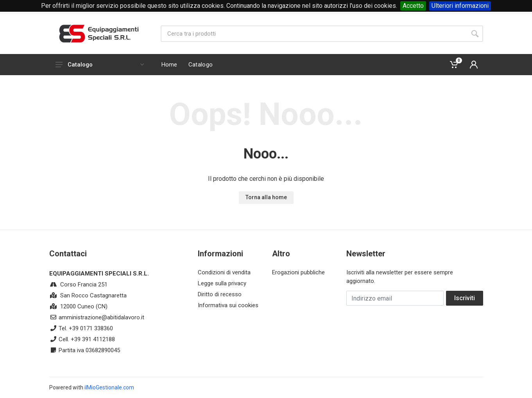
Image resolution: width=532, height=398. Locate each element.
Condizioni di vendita (224, 272)
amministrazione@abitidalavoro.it (101, 317)
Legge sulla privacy (222, 283)
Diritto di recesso (220, 294)
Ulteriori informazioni (460, 6)
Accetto (413, 6)
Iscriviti (465, 298)
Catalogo (100, 65)
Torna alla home (266, 197)
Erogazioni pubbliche (298, 272)
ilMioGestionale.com (109, 387)
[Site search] (314, 34)
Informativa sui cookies (228, 305)
